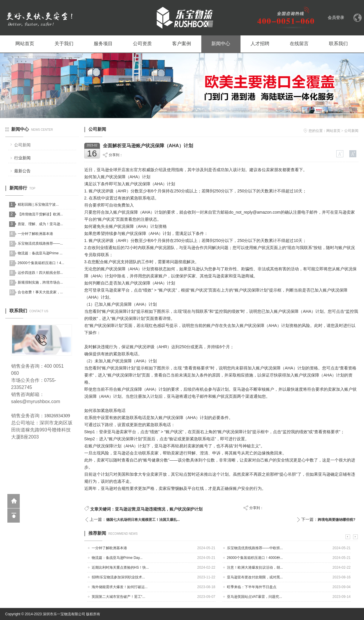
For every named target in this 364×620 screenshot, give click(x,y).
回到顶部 (14, 516)
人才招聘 (260, 44)
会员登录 (336, 17)
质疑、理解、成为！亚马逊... (40, 224)
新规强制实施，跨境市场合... (40, 282)
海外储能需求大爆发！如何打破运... (120, 587)
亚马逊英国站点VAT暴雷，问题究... (255, 597)
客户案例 (182, 44)
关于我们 (64, 44)
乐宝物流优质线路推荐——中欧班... (255, 548)
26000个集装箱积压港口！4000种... (255, 558)
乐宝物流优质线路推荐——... (40, 243)
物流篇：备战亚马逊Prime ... (40, 253)
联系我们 (338, 44)
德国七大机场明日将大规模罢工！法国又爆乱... (143, 520)
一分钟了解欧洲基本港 (35, 234)
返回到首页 (14, 501)
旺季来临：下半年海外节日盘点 (252, 587)
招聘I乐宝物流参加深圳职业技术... (118, 577)
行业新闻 (22, 158)
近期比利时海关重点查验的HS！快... (120, 567)
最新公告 (22, 171)
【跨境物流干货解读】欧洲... (40, 214)
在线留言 (299, 44)
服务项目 (103, 44)
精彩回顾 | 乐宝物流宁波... (38, 205)
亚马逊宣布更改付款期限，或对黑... (255, 577)
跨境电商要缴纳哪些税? (336, 520)
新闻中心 (221, 44)
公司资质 (142, 44)
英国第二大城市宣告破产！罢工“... (118, 597)
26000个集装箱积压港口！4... (41, 263)
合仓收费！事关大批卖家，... (40, 292)
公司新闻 (22, 145)
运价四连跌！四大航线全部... (40, 273)
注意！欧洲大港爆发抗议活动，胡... (255, 567)
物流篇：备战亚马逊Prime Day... (117, 558)
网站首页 (25, 44)
